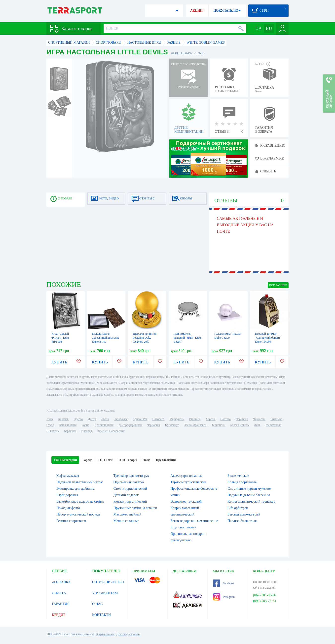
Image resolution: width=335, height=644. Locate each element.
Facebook (224, 583)
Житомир (276, 419)
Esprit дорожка (67, 495)
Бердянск (70, 431)
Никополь (53, 431)
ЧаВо (146, 460)
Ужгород (86, 431)
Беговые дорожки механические (194, 521)
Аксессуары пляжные (186, 476)
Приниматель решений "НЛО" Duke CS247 (187, 338)
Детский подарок (126, 495)
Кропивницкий (104, 425)
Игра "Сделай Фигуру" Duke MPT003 (60, 338)
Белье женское (238, 476)
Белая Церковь (239, 425)
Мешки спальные (126, 521)
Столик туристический (130, 489)
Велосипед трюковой (186, 501)
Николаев (158, 419)
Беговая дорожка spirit (244, 514)
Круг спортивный (184, 527)
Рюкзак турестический (130, 501)
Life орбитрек (238, 508)
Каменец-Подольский (111, 431)
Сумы (50, 425)
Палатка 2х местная (242, 521)
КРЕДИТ (59, 615)
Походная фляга (68, 508)
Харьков (63, 419)
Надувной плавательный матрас (80, 482)
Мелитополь (274, 425)
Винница (195, 419)
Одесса (78, 419)
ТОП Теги (105, 460)
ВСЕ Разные (278, 285)
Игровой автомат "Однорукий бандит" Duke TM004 (268, 338)
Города (87, 460)
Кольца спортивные (242, 482)
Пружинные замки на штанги (135, 508)
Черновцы (153, 425)
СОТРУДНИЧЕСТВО (108, 582)
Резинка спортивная (71, 521)
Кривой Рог (140, 419)
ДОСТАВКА (61, 582)
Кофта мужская (68, 476)
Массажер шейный (128, 514)
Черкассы (259, 419)
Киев (50, 419)
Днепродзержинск (130, 425)
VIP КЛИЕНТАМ (105, 593)
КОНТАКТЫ (102, 615)
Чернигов (242, 419)
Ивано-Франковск (195, 425)
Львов (105, 419)
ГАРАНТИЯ (61, 604)
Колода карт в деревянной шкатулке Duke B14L (106, 338)
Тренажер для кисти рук (131, 476)
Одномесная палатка (129, 482)
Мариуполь (177, 419)
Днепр (92, 419)
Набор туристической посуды (78, 514)
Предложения (166, 460)
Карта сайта (105, 634)
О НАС (97, 604)
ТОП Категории (65, 460)
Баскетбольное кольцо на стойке (80, 501)
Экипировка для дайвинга (75, 489)
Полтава (225, 419)
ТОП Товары (128, 460)
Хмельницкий (68, 425)
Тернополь (218, 425)
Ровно (85, 425)
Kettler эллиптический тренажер (251, 501)
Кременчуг (172, 425)
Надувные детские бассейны (249, 495)
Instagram (224, 597)
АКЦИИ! (197, 11)
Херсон (210, 419)
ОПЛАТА (59, 593)
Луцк (257, 425)
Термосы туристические (188, 482)
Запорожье (121, 419)
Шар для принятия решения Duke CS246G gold (145, 338)
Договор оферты (128, 634)
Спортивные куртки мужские (249, 489)
